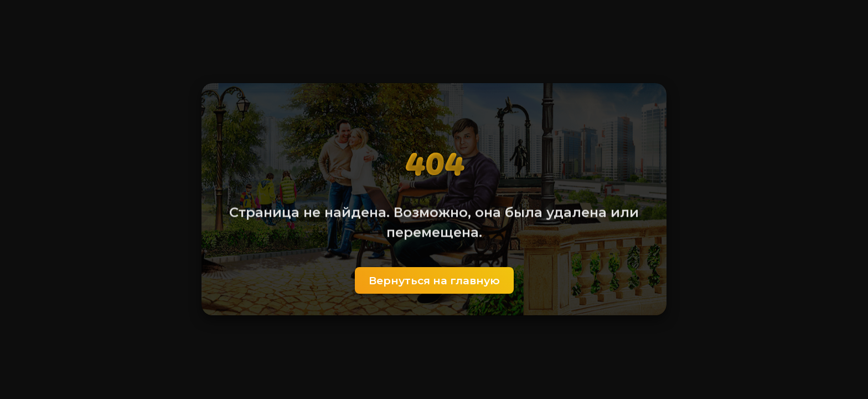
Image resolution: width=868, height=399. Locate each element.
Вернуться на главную (434, 280)
